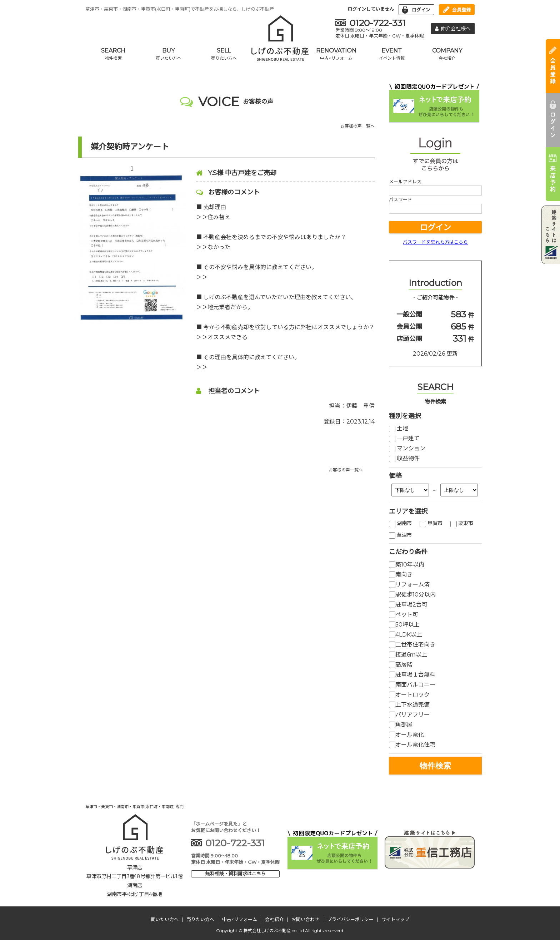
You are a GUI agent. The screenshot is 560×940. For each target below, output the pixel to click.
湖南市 (400, 523)
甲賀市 (431, 523)
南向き (401, 575)
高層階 (401, 665)
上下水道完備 (409, 705)
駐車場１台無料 (412, 675)
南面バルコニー (412, 685)
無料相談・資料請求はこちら (236, 874)
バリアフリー (409, 715)
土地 (399, 428)
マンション (407, 448)
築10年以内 (407, 565)
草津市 (400, 535)
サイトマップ (395, 919)
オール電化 (406, 735)
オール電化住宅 (412, 745)
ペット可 (404, 615)
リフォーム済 (409, 585)
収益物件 (404, 458)
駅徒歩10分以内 (412, 595)
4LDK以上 (406, 635)
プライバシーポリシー (350, 919)
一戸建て (404, 438)
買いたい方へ (165, 919)
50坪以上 (404, 625)
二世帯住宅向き (412, 645)
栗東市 (462, 523)
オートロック (409, 695)
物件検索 (435, 766)
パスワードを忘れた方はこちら (435, 242)
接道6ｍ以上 (408, 655)
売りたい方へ (200, 919)
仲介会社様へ (453, 29)
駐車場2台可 (408, 605)
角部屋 (401, 725)
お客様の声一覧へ (357, 126)
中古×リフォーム (240, 919)
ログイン (435, 227)
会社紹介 (274, 919)
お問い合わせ (305, 919)
